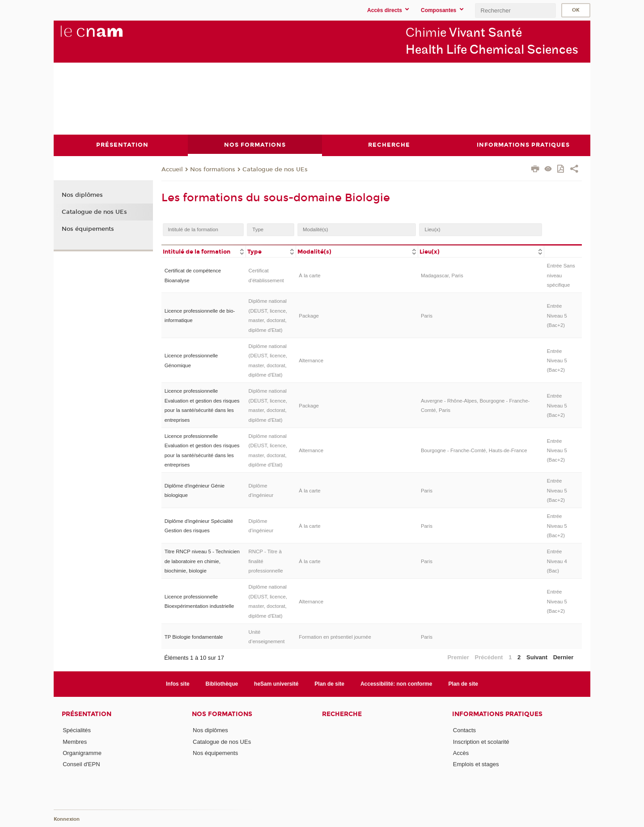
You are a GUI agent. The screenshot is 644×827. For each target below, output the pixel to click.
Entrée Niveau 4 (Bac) (557, 561)
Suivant (537, 657)
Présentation (87, 714)
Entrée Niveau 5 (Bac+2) (557, 316)
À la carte (309, 275)
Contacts (464, 730)
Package (309, 315)
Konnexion (67, 819)
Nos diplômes (82, 195)
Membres (75, 741)
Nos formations (213, 170)
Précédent (489, 657)
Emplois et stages (476, 764)
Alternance (311, 360)
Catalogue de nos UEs (275, 170)
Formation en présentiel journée (335, 636)
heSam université (276, 683)
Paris (427, 315)
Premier (458, 657)
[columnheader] (203, 251)
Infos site (178, 683)
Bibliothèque (222, 683)
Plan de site (329, 683)
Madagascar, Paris (442, 275)
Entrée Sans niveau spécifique (561, 275)
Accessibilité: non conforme (396, 683)
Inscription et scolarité (481, 741)
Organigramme (82, 753)
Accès (461, 753)
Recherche (342, 714)
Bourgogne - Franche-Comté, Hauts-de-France (474, 450)
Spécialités (77, 730)
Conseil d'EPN (81, 764)
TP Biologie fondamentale (194, 636)
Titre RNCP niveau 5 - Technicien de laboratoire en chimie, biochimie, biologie (202, 561)
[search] (515, 11)
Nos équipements (88, 229)
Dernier (563, 657)
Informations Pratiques (497, 714)
